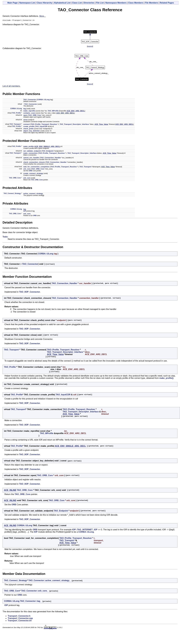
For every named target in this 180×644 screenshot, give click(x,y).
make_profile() (166, 378)
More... (42, 16)
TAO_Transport (15, 125)
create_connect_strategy (33, 174)
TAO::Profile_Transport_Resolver (44, 125)
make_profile (28, 147)
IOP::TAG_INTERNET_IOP (85, 530)
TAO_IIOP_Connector (29, 292)
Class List (77, 3)
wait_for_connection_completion (36, 167)
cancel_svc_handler (31, 158)
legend (90, 47)
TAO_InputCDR (41, 127)
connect (27, 125)
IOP (25, 211)
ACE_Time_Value (101, 125)
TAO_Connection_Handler (51, 158)
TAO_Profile (16, 113)
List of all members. (12, 86)
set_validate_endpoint (32, 151)
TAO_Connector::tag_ (31, 601)
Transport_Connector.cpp (20, 619)
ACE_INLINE (10, 490)
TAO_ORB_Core (35, 116)
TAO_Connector (30, 100)
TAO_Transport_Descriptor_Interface (74, 125)
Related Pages (167, 3)
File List (100, 3)
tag (25, 109)
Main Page (13, 3)
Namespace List (27, 3)
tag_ (25, 210)
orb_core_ (27, 214)
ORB (30, 171)
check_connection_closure (34, 163)
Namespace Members (116, 3)
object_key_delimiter (32, 131)
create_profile (29, 127)
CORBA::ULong (43, 100)
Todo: (5, 237)
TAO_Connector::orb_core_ (35, 591)
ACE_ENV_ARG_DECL (76, 111)
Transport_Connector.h (19, 616)
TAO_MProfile (53, 111)
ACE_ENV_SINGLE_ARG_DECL (47, 147)
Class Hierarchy (44, 3)
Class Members (136, 3)
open (25, 116)
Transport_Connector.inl (20, 621)
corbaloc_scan (29, 113)
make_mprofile (29, 111)
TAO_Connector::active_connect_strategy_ (49, 581)
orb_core (27, 169)
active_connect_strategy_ (34, 194)
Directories (89, 3)
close (25, 120)
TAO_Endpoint (48, 151)
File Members (152, 3)
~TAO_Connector (30, 104)
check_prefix (28, 129)
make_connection (30, 154)
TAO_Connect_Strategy (12, 194)
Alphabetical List (62, 3)
